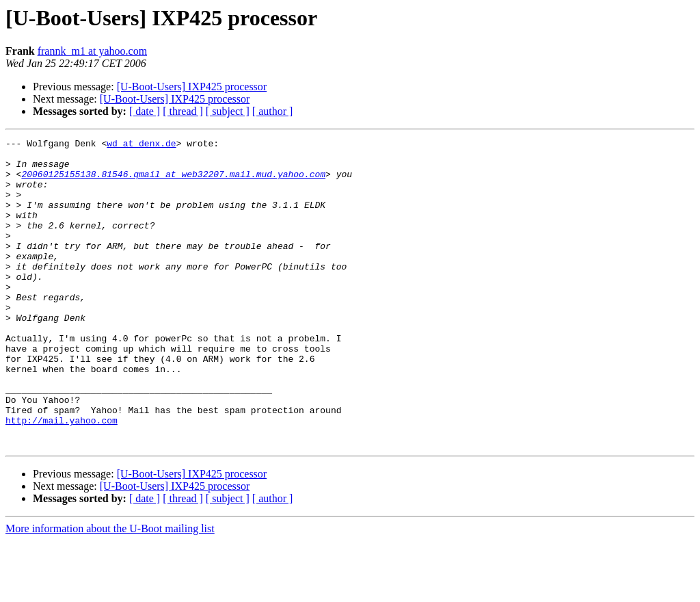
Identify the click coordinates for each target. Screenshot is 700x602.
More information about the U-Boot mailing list (110, 590)
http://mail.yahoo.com (62, 477)
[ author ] (273, 111)
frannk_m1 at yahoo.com (92, 51)
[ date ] (145, 111)
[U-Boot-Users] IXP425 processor (192, 87)
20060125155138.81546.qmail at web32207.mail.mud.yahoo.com (173, 182)
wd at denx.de (141, 145)
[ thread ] (183, 111)
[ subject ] (228, 111)
